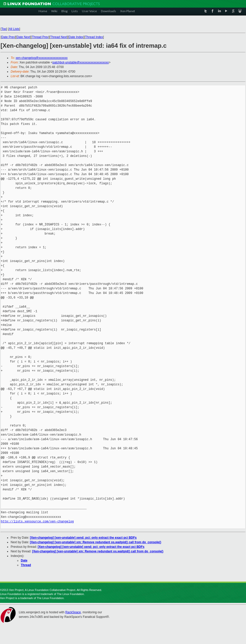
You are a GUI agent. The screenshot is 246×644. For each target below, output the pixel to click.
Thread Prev (40, 37)
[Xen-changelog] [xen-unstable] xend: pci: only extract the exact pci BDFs (83, 538)
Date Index (76, 37)
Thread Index (94, 37)
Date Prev (8, 37)
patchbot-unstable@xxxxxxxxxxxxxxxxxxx (81, 62)
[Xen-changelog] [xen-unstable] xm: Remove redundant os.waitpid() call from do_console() (95, 542)
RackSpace (73, 612)
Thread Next (59, 37)
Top (4, 29)
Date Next (23, 37)
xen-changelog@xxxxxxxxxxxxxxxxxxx (42, 58)
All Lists (14, 29)
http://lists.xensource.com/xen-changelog (37, 522)
